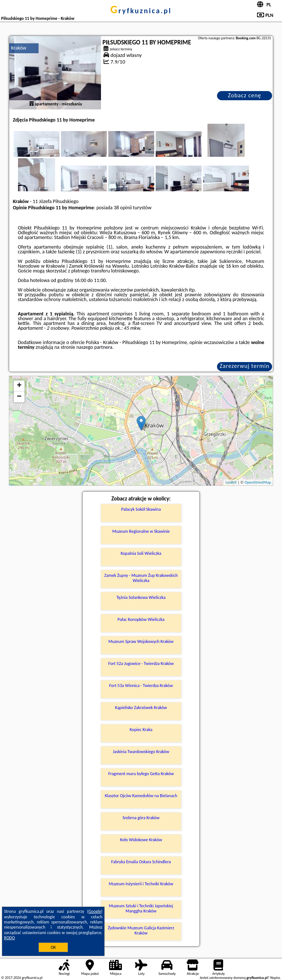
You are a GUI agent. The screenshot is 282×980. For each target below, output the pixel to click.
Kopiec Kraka (141, 730)
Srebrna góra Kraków (141, 818)
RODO (10, 938)
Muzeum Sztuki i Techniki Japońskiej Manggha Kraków (141, 908)
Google (95, 911)
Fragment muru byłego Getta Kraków (141, 774)
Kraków (19, 48)
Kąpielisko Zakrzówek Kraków (141, 708)
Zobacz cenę (245, 95)
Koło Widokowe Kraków (141, 840)
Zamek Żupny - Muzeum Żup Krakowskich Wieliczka (141, 578)
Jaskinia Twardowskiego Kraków (141, 752)
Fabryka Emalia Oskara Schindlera (141, 862)
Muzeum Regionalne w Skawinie (141, 531)
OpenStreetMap (258, 482)
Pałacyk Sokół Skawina (141, 509)
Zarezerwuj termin (245, 366)
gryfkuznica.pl (141, 11)
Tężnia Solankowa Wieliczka (141, 597)
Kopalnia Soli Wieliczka (141, 553)
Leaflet (231, 482)
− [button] (19, 397)
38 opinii (123, 208)
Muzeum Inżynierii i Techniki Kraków (141, 884)
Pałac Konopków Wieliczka (141, 619)
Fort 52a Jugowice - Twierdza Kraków (141, 663)
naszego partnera (94, 347)
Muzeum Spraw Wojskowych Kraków (141, 641)
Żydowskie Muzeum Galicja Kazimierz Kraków (141, 930)
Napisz (275, 978)
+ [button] (19, 386)
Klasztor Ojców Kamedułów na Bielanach (141, 796)
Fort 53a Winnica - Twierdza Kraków (141, 686)
